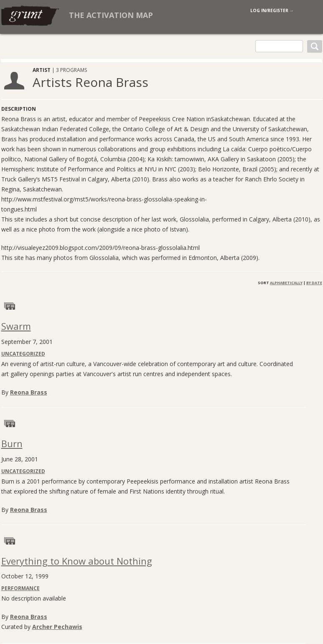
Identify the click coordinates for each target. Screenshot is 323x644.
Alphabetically (286, 283)
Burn (12, 443)
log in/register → (272, 10)
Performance (20, 588)
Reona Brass (29, 392)
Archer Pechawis (57, 627)
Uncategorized (23, 354)
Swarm (16, 326)
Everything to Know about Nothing (77, 561)
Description (19, 109)
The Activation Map (111, 15)
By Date (314, 283)
